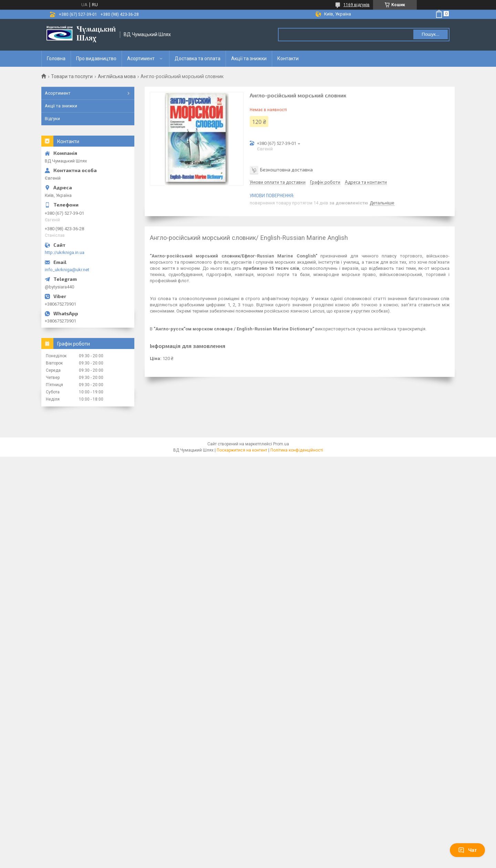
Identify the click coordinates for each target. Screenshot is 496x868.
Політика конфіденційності (297, 450)
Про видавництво (96, 59)
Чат (467, 850)
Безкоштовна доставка (286, 170)
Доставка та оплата (198, 59)
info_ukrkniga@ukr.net (67, 270)
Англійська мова (117, 76)
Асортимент (141, 59)
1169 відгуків (356, 5)
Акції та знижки (249, 59)
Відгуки (52, 119)
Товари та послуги (72, 76)
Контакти (288, 59)
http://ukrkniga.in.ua (65, 252)
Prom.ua (281, 444)
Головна (56, 59)
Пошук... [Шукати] (430, 34)
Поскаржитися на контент (242, 450)
